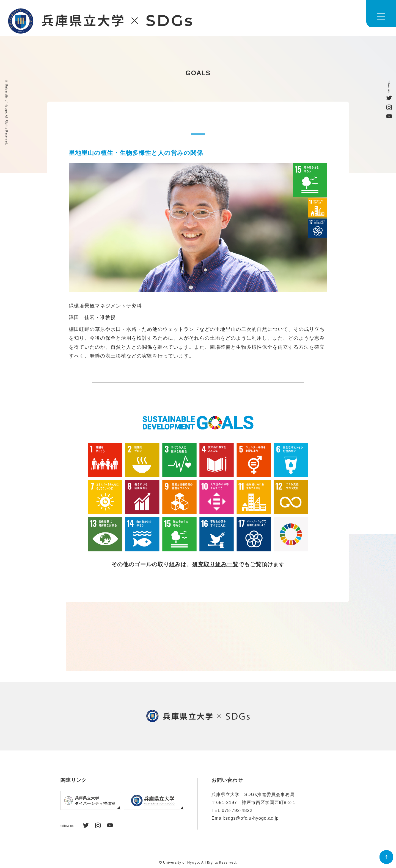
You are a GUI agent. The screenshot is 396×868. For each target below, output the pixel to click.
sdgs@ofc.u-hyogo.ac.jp (252, 818)
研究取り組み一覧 (215, 565)
